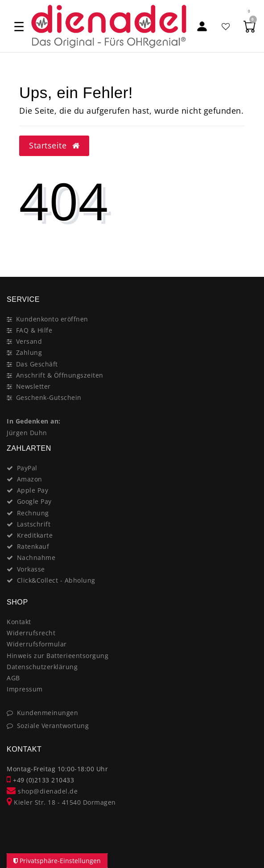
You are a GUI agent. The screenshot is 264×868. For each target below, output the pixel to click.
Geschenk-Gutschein (49, 397)
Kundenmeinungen (48, 713)
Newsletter (33, 386)
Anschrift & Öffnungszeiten (60, 375)
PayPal (27, 468)
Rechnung (33, 513)
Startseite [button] (54, 145)
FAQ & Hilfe (34, 330)
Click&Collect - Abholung (56, 580)
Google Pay (34, 501)
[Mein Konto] (202, 26)
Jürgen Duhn (27, 433)
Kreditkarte (35, 535)
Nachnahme (36, 557)
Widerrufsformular (37, 644)
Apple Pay (33, 490)
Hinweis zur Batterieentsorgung (58, 656)
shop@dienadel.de (42, 791)
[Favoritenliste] (226, 26)
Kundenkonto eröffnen (52, 319)
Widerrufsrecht (31, 633)
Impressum (25, 689)
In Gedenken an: (34, 421)
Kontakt (19, 622)
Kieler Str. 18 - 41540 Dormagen (61, 802)
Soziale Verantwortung (53, 726)
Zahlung (29, 352)
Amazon (30, 479)
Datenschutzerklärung (42, 667)
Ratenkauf (33, 546)
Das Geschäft (37, 364)
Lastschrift (34, 524)
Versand (29, 341)
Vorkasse (31, 569)
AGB (13, 678)
